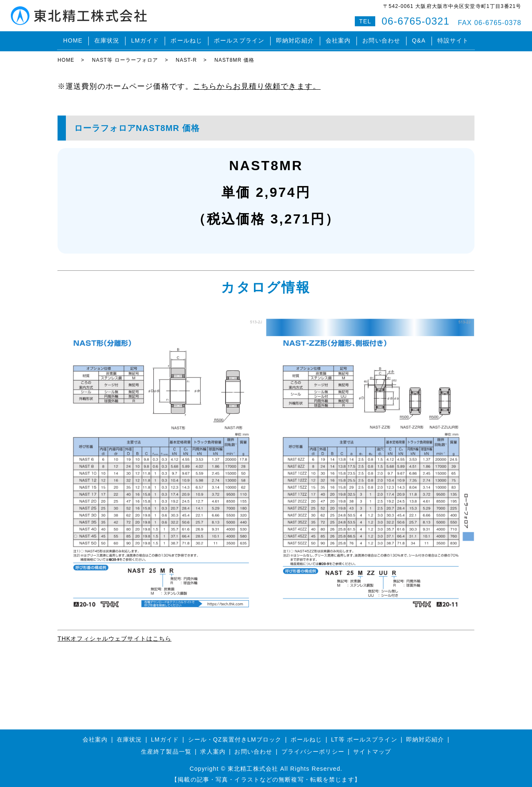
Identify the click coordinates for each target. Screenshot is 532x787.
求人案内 (213, 748)
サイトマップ (372, 748)
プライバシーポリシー (313, 748)
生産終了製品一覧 (166, 748)
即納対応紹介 (295, 39)
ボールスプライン (239, 39)
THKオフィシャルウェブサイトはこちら (114, 635)
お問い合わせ (381, 39)
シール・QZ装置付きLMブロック (235, 736)
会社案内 (338, 39)
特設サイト (453, 39)
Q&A (419, 39)
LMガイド (145, 39)
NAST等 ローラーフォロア (125, 56)
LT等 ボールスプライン (364, 736)
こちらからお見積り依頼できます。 (257, 83)
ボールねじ (186, 39)
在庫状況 (107, 39)
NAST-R (187, 56)
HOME (73, 39)
